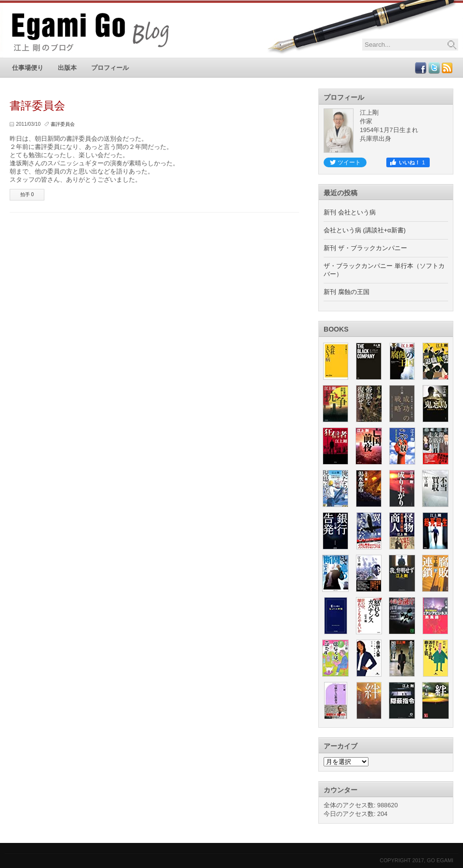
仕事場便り (28, 68)
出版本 (67, 68)
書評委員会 (63, 124)
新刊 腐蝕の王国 (347, 292)
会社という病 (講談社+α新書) (365, 230)
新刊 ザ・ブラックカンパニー (365, 248)
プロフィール (110, 68)
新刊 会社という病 (350, 212)
